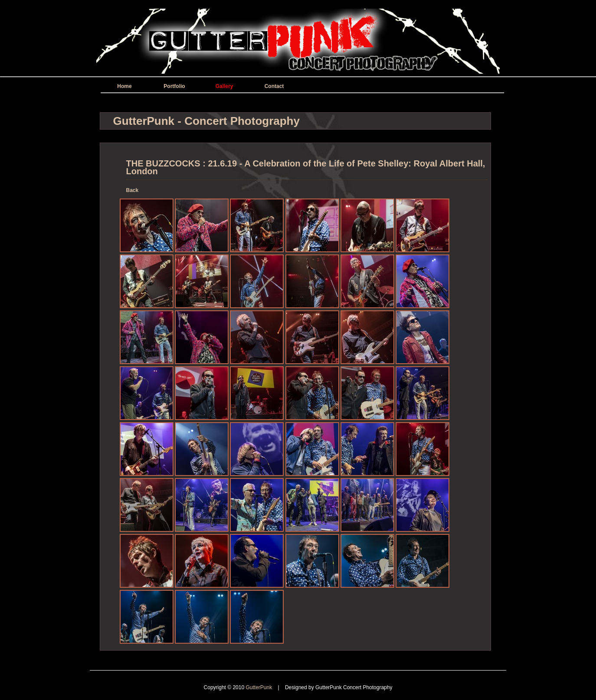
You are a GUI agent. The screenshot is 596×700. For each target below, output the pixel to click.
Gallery (224, 86)
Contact (274, 86)
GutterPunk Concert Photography (354, 687)
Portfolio (174, 86)
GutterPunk (259, 687)
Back (133, 190)
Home (124, 86)
